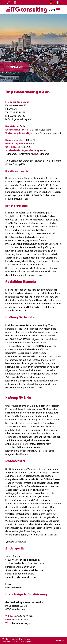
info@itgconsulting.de (18, 119)
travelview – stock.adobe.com (22, 560)
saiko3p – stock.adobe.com (21, 577)
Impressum (61, 640)
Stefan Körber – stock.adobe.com (24, 570)
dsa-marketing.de (22, 623)
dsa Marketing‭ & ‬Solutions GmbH (24, 602)
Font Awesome (14, 587)
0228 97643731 (18, 112)
